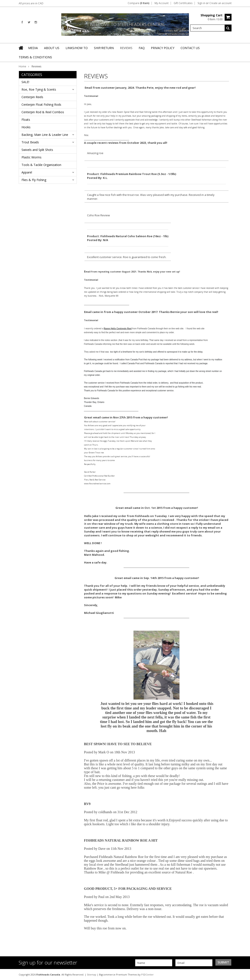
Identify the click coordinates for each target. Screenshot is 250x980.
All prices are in (31, 3)
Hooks (26, 127)
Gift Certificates (183, 3)
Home (22, 66)
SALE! (25, 82)
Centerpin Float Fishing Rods (41, 105)
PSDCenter (147, 975)
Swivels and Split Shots (37, 150)
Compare (139, 3)
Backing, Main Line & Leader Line (45, 135)
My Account (162, 3)
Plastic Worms (31, 157)
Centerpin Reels (32, 97)
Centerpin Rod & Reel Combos (43, 112)
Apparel (27, 172)
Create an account (220, 3)
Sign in (201, 3)
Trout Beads (30, 142)
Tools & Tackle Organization (41, 165)
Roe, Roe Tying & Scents (39, 89)
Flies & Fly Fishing (34, 180)
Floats (26, 120)
